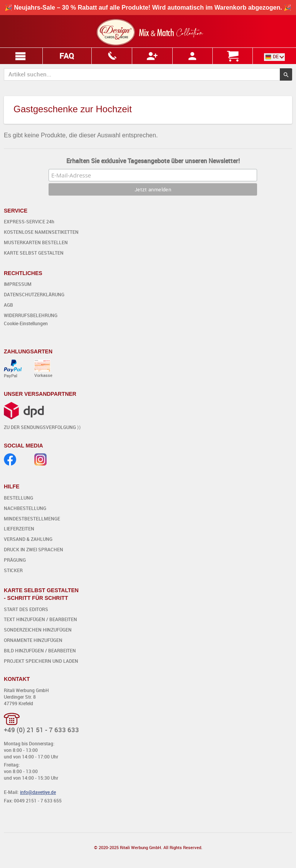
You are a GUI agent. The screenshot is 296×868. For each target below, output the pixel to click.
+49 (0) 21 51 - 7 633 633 (41, 730)
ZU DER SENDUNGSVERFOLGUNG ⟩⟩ (42, 427)
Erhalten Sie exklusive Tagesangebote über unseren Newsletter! (153, 161)
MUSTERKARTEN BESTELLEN (36, 242)
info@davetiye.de (38, 792)
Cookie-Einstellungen (26, 323)
